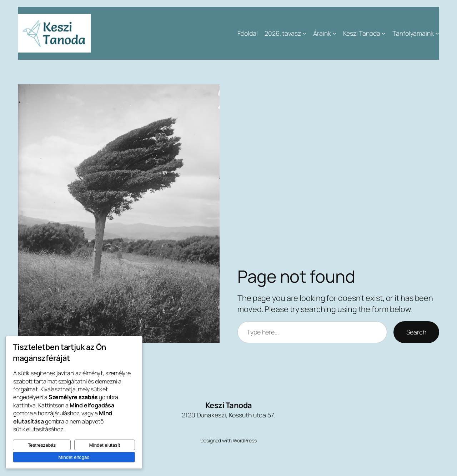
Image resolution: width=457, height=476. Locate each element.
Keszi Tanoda (229, 405)
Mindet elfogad (74, 457)
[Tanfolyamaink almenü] (437, 33)
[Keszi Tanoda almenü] (384, 33)
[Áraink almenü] (334, 33)
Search (416, 332)
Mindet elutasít (105, 445)
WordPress (245, 440)
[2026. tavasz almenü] (304, 33)
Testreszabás (42, 445)
